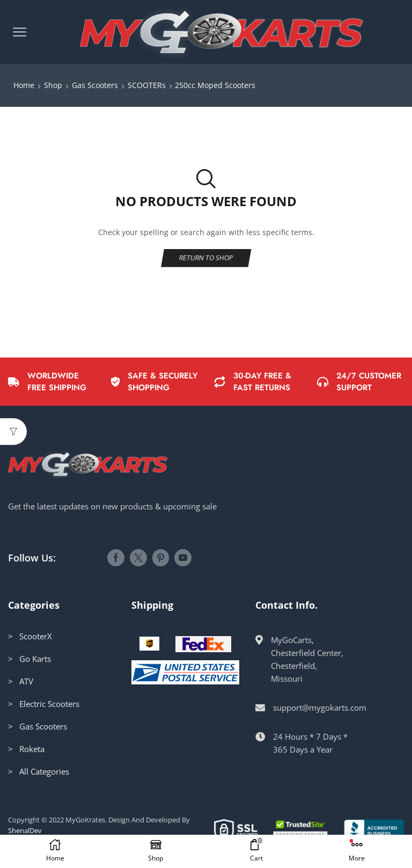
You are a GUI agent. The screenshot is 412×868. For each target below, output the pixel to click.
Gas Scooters (95, 85)
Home (24, 85)
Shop (53, 85)
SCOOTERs (147, 85)
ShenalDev (25, 830)
